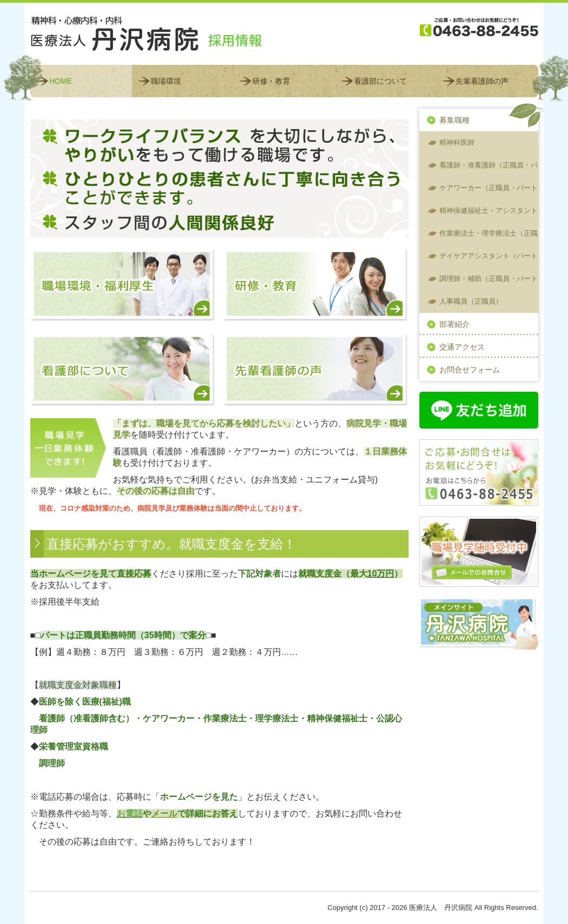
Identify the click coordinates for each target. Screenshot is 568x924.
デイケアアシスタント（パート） (489, 256)
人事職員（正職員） (471, 301)
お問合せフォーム (470, 370)
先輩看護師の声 (482, 81)
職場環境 (166, 81)
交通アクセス (462, 347)
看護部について (380, 81)
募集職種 (455, 120)
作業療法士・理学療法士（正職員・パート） (489, 233)
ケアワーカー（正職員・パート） (489, 188)
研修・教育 (271, 81)
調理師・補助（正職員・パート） (489, 279)
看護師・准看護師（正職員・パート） (489, 165)
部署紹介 (455, 324)
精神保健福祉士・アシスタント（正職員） (489, 210)
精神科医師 (457, 142)
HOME (61, 81)
